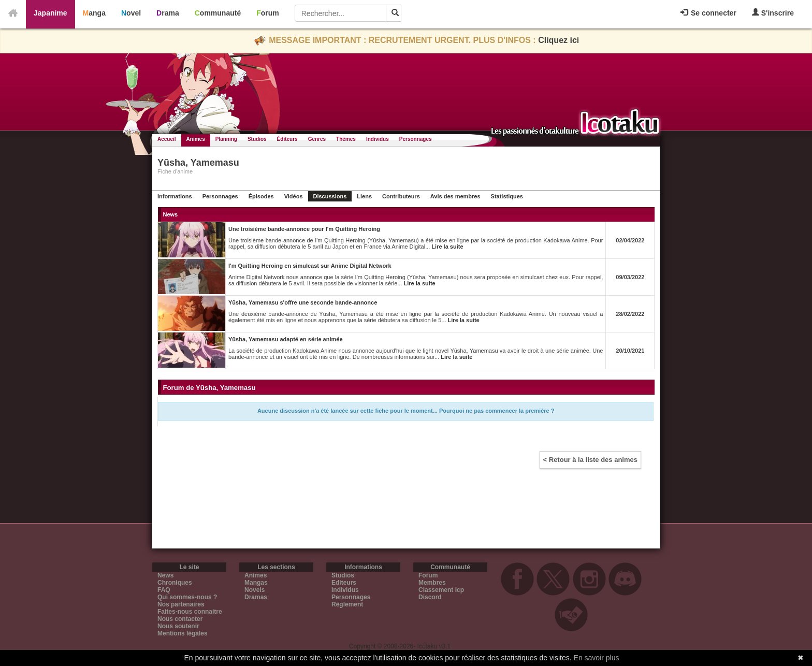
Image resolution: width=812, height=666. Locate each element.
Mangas (256, 583)
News (165, 575)
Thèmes (346, 139)
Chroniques (175, 583)
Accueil (167, 139)
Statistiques (507, 196)
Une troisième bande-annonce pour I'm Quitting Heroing (304, 229)
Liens (364, 196)
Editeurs (344, 583)
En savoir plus (597, 658)
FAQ (164, 590)
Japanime (50, 13)
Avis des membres (455, 196)
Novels (255, 590)
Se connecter (708, 13)
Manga (94, 13)
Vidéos (294, 196)
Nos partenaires (181, 604)
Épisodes (261, 196)
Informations (175, 196)
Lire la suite (447, 247)
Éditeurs (287, 139)
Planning (226, 139)
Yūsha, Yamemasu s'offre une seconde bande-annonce (303, 302)
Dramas (256, 597)
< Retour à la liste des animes (590, 460)
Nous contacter (180, 619)
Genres (317, 139)
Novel (131, 13)
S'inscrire (773, 13)
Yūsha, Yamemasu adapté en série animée (286, 339)
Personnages (416, 139)
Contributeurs (401, 196)
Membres (432, 583)
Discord (430, 597)
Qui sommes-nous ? (187, 597)
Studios (257, 139)
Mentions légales (183, 633)
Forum (268, 13)
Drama (168, 13)
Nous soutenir (178, 626)
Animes (196, 139)
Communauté (218, 13)
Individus (378, 139)
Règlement (347, 604)
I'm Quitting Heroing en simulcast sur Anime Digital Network (310, 266)
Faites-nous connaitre (190, 612)
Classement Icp (441, 590)
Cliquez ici (559, 40)
